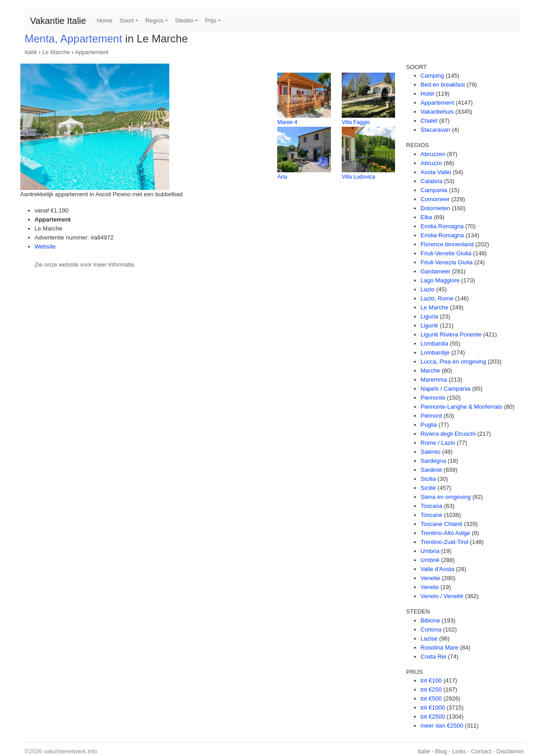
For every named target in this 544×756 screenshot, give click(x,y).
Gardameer (436, 271)
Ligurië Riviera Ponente (451, 334)
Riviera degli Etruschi (448, 434)
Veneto (430, 587)
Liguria (430, 316)
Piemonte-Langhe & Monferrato (462, 407)
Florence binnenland (447, 244)
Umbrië (430, 560)
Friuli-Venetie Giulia (446, 253)
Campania (434, 190)
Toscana (432, 506)
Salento (431, 452)
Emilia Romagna (442, 226)
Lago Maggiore (440, 280)
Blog (441, 751)
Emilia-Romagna (442, 235)
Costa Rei (434, 657)
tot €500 (431, 698)
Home (105, 21)
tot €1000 (433, 708)
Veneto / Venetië (442, 596)
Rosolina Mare (440, 648)
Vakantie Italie (58, 21)
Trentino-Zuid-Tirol (445, 542)
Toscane (432, 515)
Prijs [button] (211, 21)
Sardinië (432, 470)
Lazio (428, 289)
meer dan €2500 (442, 726)
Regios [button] (154, 21)
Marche (430, 371)
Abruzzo (432, 163)
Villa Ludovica (358, 177)
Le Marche (56, 52)
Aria (282, 177)
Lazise (429, 638)
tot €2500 (433, 717)
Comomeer (435, 199)
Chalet (429, 121)
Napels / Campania (446, 389)
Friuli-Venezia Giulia (447, 262)
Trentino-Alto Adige (446, 533)
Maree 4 (287, 122)
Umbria (430, 551)
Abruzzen (433, 154)
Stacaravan (436, 130)
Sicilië (428, 488)
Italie (424, 751)
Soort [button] (127, 21)
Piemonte (433, 398)
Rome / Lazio (438, 443)
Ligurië (430, 325)
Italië (31, 52)
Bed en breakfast (443, 85)
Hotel (428, 94)
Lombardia (435, 343)
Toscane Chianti (442, 524)
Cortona (431, 629)
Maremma (434, 380)
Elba (427, 217)
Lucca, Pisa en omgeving (453, 362)
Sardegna (433, 461)
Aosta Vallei (436, 172)
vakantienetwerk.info (71, 751)
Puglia (429, 425)
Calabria (432, 181)
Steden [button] (184, 21)
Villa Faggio (356, 122)
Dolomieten (436, 208)
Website (45, 247)
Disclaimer (510, 751)
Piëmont (432, 416)
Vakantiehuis (437, 112)
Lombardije (435, 353)
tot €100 (431, 680)
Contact (481, 751)
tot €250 (431, 689)
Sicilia (428, 479)
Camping (432, 76)
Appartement (92, 52)
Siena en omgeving (446, 497)
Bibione (430, 620)
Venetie (430, 578)
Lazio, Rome (437, 298)
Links (459, 751)
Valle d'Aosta (438, 569)
